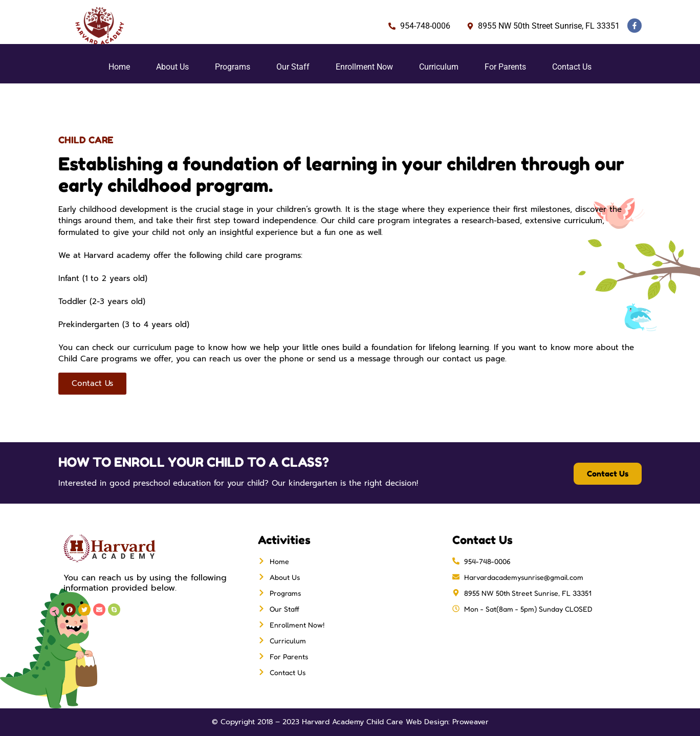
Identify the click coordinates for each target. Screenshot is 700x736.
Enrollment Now (364, 67)
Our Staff (293, 67)
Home (119, 67)
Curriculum (439, 67)
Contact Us (572, 67)
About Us (172, 67)
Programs (233, 67)
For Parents (505, 67)
